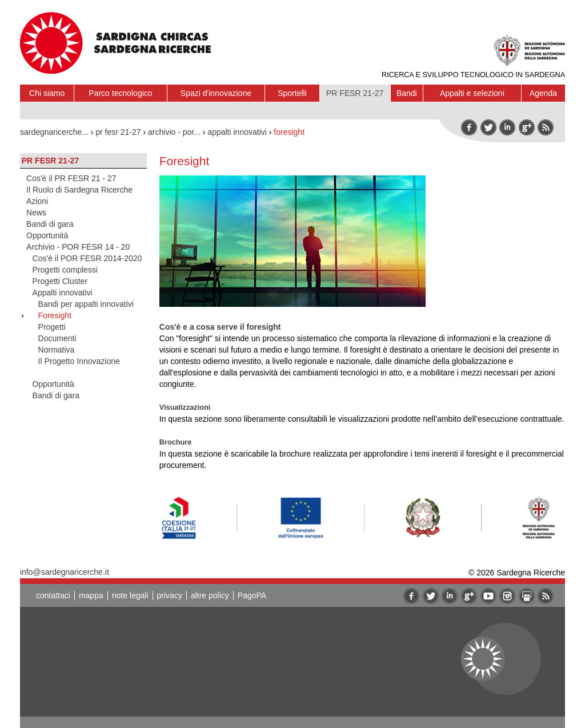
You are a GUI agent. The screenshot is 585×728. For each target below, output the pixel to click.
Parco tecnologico (120, 93)
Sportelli (292, 93)
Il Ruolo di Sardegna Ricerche (79, 190)
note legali (130, 595)
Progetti (52, 327)
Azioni (37, 201)
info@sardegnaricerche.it (65, 572)
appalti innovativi (237, 132)
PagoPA (252, 595)
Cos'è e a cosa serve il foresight (220, 327)
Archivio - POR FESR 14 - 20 (78, 247)
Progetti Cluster (60, 281)
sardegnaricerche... (54, 132)
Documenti (57, 338)
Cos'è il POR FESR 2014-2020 (87, 258)
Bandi (407, 93)
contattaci (53, 595)
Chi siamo (47, 93)
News (36, 213)
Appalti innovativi (63, 293)
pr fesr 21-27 (118, 132)
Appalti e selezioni (472, 93)
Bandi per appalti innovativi (86, 304)
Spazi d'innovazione (216, 93)
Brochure (176, 442)
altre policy (210, 595)
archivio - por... (174, 132)
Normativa (57, 350)
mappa (91, 595)
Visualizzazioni (185, 407)
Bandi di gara (50, 224)
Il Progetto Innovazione (79, 361)
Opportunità (47, 235)
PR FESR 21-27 (355, 93)
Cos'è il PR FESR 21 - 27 (71, 178)
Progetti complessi (65, 270)
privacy (170, 595)
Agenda (543, 93)
